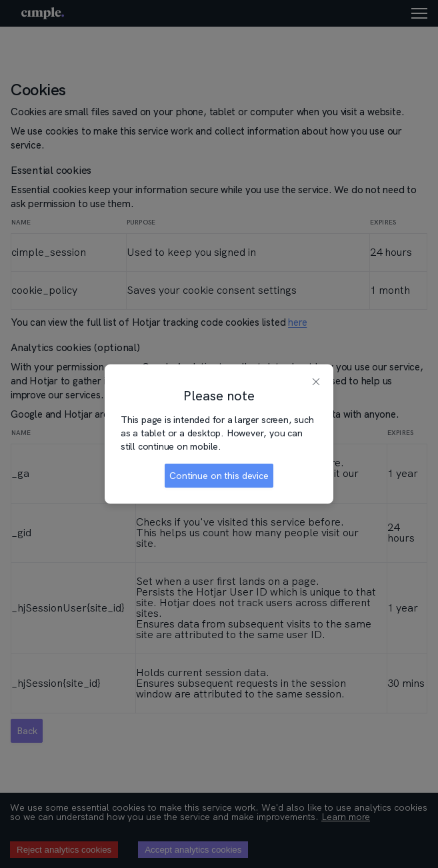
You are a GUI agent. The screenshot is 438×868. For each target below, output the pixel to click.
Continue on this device (219, 476)
